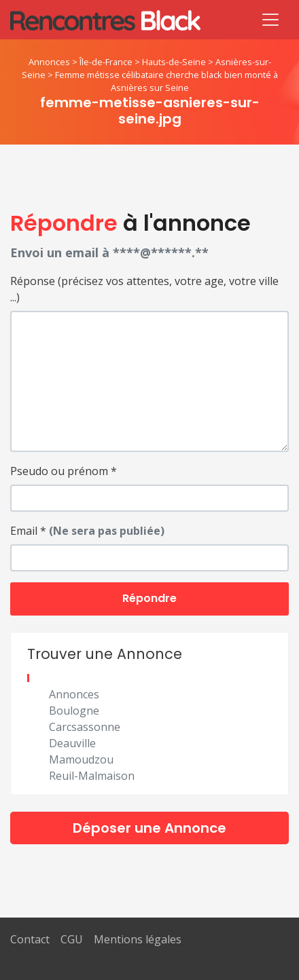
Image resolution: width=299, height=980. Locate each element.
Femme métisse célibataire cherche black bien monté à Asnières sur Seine (166, 81)
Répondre (149, 598)
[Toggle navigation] (270, 20)
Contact (30, 939)
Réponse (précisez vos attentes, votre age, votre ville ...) (144, 289)
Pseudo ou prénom (64, 471)
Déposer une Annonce (149, 828)
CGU (72, 939)
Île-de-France (106, 62)
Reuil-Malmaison (92, 776)
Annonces (49, 62)
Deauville (72, 743)
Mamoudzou (81, 759)
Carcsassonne (85, 727)
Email (87, 531)
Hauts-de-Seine (174, 62)
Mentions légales (138, 939)
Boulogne (74, 711)
